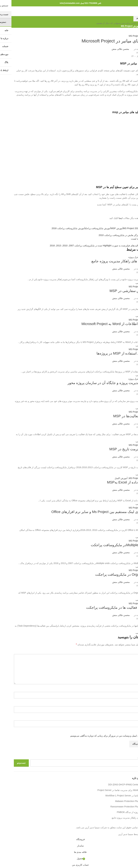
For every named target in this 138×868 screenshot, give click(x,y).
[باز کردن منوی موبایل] (133, 11)
